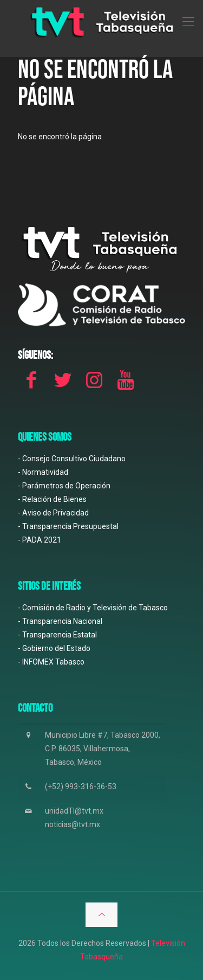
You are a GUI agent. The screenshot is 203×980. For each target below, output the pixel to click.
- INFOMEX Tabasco (51, 662)
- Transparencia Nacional (60, 621)
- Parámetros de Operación (64, 486)
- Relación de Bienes (52, 499)
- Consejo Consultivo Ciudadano (72, 459)
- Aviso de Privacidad (53, 513)
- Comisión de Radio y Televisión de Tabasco (93, 608)
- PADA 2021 (40, 540)
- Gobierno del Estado (54, 648)
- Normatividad (43, 472)
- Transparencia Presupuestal (68, 526)
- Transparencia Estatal (57, 635)
